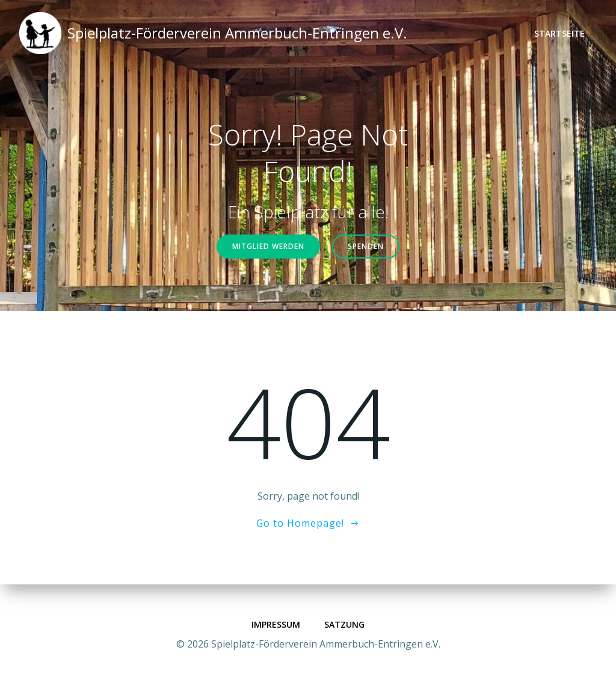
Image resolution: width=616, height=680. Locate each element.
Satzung (344, 624)
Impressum (276, 624)
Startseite (559, 33)
